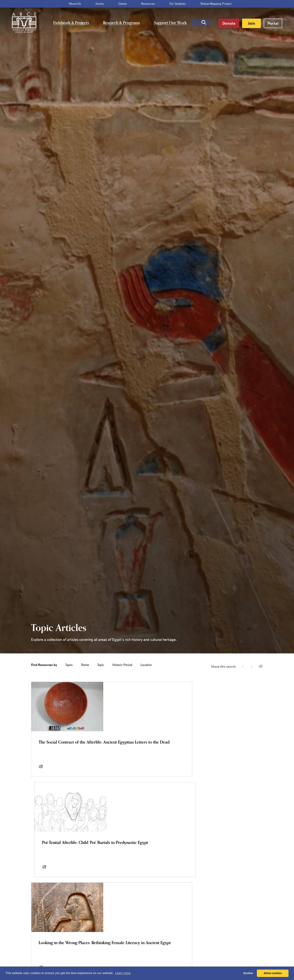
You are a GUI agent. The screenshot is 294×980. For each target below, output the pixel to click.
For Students (165, 4)
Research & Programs (121, 23)
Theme (85, 665)
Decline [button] (248, 973)
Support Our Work (165, 23)
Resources (142, 4)
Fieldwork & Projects (75, 23)
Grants (123, 4)
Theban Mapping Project (197, 4)
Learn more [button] (123, 973)
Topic (101, 665)
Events (106, 4)
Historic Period (122, 665)
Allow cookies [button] (273, 973)
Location (146, 665)
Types (69, 665)
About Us (88, 4)
